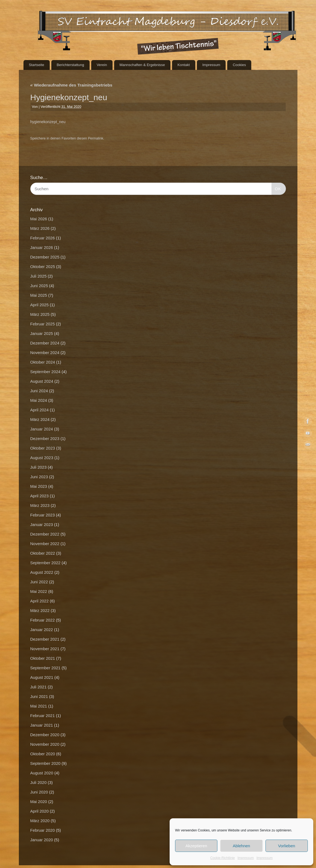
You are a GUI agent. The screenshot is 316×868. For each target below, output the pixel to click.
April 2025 (40, 305)
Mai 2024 (39, 400)
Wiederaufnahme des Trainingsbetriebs (71, 85)
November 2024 (45, 353)
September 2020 (45, 763)
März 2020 (40, 821)
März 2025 (40, 314)
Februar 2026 (43, 238)
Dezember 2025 (45, 257)
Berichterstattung (70, 65)
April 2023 (40, 496)
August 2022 (42, 572)
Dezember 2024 (45, 343)
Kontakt (184, 65)
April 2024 (40, 410)
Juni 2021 (39, 696)
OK (276, 188)
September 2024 (45, 372)
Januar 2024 (42, 429)
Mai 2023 (39, 486)
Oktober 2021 (43, 658)
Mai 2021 (39, 706)
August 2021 (42, 677)
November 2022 (45, 544)
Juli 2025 (39, 276)
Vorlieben (287, 846)
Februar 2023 (43, 515)
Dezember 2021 (45, 639)
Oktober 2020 (43, 754)
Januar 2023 (42, 524)
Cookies (239, 65)
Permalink (96, 138)
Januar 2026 (42, 247)
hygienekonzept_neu (48, 122)
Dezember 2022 (45, 534)
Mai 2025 (39, 295)
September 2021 (45, 668)
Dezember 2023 (45, 439)
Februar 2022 (43, 620)
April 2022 (40, 601)
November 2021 (45, 649)
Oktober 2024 (43, 362)
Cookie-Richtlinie (223, 858)
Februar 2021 (43, 716)
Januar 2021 (42, 725)
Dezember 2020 (45, 735)
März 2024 (40, 419)
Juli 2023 (39, 467)
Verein (102, 65)
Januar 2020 (42, 840)
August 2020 (42, 773)
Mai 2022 (39, 591)
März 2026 (40, 228)
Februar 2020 (43, 830)
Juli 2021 (39, 687)
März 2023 (40, 505)
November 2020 (45, 744)
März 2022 (40, 610)
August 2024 (42, 381)
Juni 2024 (39, 391)
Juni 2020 (39, 792)
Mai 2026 (39, 219)
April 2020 (40, 811)
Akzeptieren (196, 846)
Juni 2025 (39, 286)
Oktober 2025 (43, 267)
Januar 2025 (42, 333)
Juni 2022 (39, 582)
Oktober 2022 (43, 553)
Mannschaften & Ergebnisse (142, 65)
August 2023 (42, 458)
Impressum (246, 858)
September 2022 (45, 563)
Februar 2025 (43, 324)
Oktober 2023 (43, 448)
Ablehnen (241, 846)
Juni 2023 (39, 477)
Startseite (36, 65)
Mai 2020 (39, 802)
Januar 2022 (42, 630)
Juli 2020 (39, 782)
